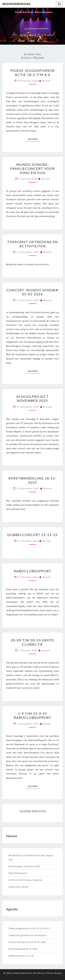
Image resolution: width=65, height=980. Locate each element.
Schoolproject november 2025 (33, 399)
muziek (46, 81)
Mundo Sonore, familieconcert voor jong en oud (33, 169)
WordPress (39, 973)
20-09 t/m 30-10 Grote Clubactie (33, 642)
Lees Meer (33, 139)
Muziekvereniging (16, 4)
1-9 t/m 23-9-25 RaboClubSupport (33, 715)
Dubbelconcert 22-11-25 (33, 535)
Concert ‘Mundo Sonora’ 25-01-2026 (33, 292)
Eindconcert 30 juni (18, 887)
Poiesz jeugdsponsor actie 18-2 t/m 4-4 (33, 72)
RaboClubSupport (33, 571)
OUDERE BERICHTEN (32, 811)
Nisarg (58, 973)
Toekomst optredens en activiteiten (33, 244)
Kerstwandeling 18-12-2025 (32, 480)
